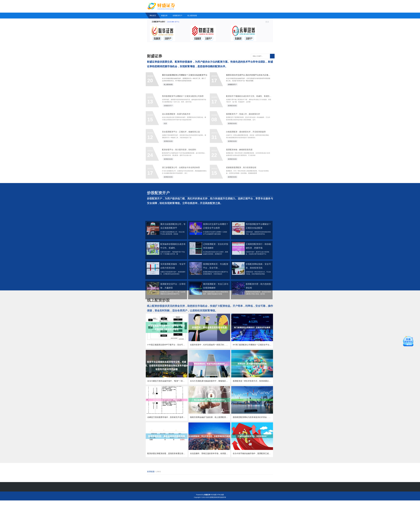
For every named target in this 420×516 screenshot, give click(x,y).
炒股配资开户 (177, 15)
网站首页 (153, 15)
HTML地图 (220, 510)
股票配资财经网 (215, 513)
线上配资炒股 (192, 15)
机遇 (167, 147)
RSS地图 (214, 510)
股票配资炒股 (234, 126)
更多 (268, 22)
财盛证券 (164, 15)
